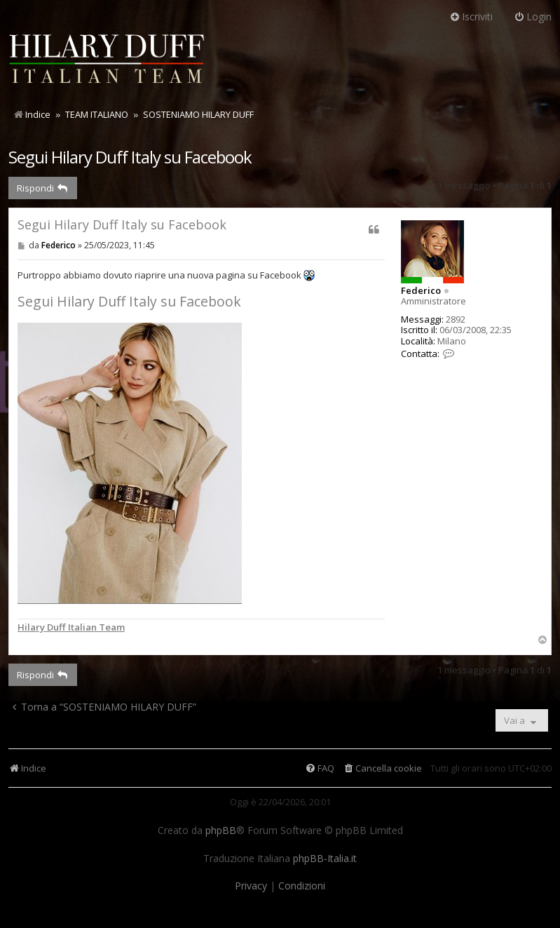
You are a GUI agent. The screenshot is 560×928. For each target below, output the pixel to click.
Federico (421, 290)
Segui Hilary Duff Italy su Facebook (130, 157)
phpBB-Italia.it (325, 859)
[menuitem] (382, 768)
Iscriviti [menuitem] (471, 16)
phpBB (221, 831)
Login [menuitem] (533, 16)
